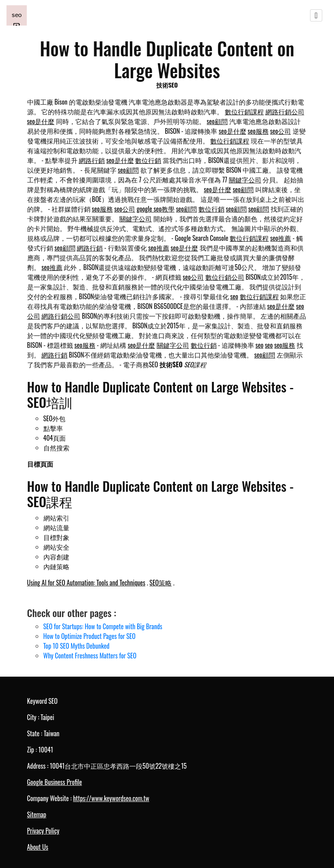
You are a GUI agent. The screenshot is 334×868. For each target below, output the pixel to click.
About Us (38, 847)
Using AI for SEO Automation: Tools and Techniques (86, 583)
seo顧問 (217, 121)
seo (234, 296)
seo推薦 (281, 238)
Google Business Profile (55, 782)
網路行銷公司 (285, 111)
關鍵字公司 (245, 180)
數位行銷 (148, 160)
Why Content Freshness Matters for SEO (90, 656)
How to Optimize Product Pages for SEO (89, 636)
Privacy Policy (43, 831)
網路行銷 (92, 160)
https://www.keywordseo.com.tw (111, 798)
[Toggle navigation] (316, 15)
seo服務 (258, 131)
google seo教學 (156, 209)
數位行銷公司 (225, 277)
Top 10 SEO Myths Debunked (76, 646)
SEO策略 (161, 583)
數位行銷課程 (244, 111)
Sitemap (37, 814)
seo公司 (280, 131)
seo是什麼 (41, 121)
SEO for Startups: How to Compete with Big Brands (103, 626)
